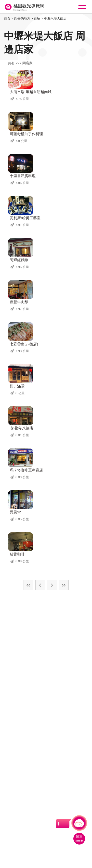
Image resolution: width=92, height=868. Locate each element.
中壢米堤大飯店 (55, 18)
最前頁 (28, 585)
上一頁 (40, 585)
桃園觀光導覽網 (24, 7)
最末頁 (64, 585)
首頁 (7, 18)
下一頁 (52, 585)
